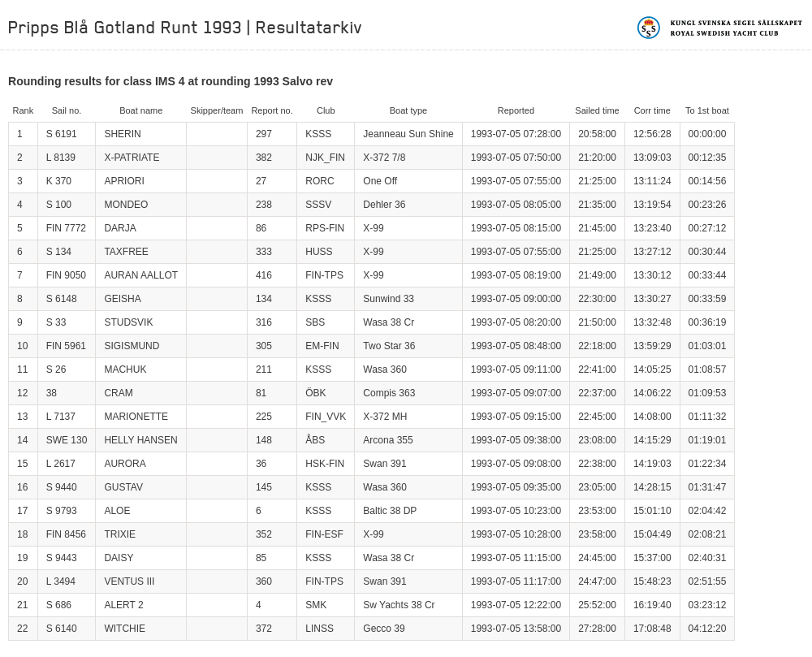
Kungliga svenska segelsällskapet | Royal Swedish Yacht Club (721, 28)
